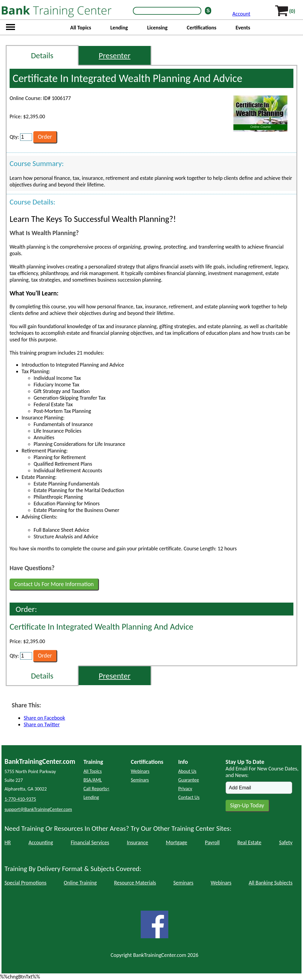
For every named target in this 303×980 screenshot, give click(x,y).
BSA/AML (93, 780)
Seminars (140, 780)
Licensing (157, 28)
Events (243, 28)
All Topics (81, 28)
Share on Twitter (42, 724)
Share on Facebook (44, 718)
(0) (292, 11)
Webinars (140, 771)
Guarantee (189, 780)
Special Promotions (25, 883)
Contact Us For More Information (54, 584)
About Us (187, 771)
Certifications (202, 28)
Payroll (212, 842)
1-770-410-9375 (20, 799)
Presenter (115, 55)
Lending (119, 28)
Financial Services (90, 842)
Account (241, 14)
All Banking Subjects (271, 883)
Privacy (185, 789)
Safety (286, 842)
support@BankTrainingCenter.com (38, 809)
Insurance (138, 842)
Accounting (41, 842)
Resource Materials (135, 883)
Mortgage (177, 842)
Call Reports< (96, 789)
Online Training (80, 883)
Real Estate (249, 842)
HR (8, 842)
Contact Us (189, 797)
